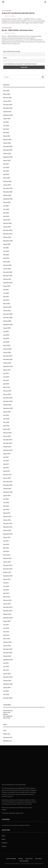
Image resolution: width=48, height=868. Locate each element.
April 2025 (6, 132)
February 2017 (7, 475)
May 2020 (6, 338)
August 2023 (7, 202)
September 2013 (8, 618)
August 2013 (7, 621)
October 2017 (7, 447)
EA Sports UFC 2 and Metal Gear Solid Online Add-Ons (18, 13)
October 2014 (7, 572)
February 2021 (7, 307)
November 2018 (8, 401)
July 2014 (6, 583)
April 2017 (6, 468)
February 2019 (7, 391)
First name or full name (12, 51)
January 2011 (7, 674)
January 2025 (7, 143)
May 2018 (6, 422)
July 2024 (6, 164)
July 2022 (6, 248)
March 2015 (7, 555)
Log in (5, 730)
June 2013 (6, 628)
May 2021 (6, 297)
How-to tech (7, 712)
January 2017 (7, 478)
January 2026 (7, 101)
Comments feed (8, 737)
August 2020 (7, 328)
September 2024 (8, 157)
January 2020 (7, 352)
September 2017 (8, 450)
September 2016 (8, 492)
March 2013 (7, 639)
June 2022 (6, 251)
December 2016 (8, 482)
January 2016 (7, 520)
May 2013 (6, 632)
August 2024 (7, 160)
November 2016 (8, 485)
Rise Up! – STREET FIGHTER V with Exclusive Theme (17, 30)
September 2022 (8, 241)
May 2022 (6, 255)
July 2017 (6, 457)
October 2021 (7, 279)
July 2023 (6, 206)
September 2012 (8, 660)
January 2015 (7, 562)
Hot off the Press (7, 11)
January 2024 (7, 185)
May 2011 (6, 670)
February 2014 (7, 600)
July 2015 (6, 541)
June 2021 (6, 293)
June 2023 (6, 209)
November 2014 (8, 569)
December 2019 (8, 356)
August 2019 (7, 370)
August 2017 (7, 454)
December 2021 (8, 272)
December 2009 (8, 698)
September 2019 (8, 366)
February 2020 (7, 349)
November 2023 (8, 192)
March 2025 (7, 136)
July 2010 (6, 691)
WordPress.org (7, 741)
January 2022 (7, 269)
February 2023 (7, 223)
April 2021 (6, 300)
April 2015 (6, 551)
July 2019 (6, 373)
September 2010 (8, 684)
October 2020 (7, 321)
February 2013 (7, 642)
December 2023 (8, 188)
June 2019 (6, 377)
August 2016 (7, 495)
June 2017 (6, 461)
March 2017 (7, 471)
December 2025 (8, 105)
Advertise (5, 843)
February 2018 (7, 433)
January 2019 (7, 394)
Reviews (5, 714)
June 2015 (6, 544)
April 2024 (6, 174)
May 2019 (6, 380)
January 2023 (7, 227)
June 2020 (6, 335)
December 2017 (8, 440)
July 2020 (6, 331)
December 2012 (8, 649)
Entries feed (7, 734)
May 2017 (6, 464)
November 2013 (8, 611)
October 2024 (7, 153)
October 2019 (7, 363)
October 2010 (7, 680)
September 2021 (8, 283)
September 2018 (8, 408)
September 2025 (8, 115)
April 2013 (6, 635)
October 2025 (7, 112)
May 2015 (6, 548)
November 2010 (8, 677)
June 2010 (6, 694)
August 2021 (7, 286)
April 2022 (6, 258)
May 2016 (6, 506)
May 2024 (6, 171)
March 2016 (7, 513)
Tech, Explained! (8, 716)
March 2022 (7, 262)
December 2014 (8, 565)
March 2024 (7, 178)
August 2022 (7, 244)
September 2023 (8, 199)
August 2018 (7, 412)
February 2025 (7, 139)
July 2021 (6, 290)
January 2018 (7, 436)
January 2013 (7, 646)
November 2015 (8, 527)
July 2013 (6, 625)
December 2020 (8, 314)
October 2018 (7, 405)
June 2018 (6, 419)
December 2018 (8, 398)
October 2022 (7, 237)
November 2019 (8, 359)
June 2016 (6, 502)
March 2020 (7, 345)
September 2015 (8, 534)
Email (5, 58)
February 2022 (7, 265)
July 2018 (6, 415)
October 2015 (7, 530)
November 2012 (8, 653)
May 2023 (6, 213)
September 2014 (8, 576)
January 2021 (7, 311)
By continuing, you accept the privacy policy (20, 64)
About (4, 839)
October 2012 (7, 656)
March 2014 (7, 597)
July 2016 (6, 499)
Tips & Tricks (7, 718)
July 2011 (6, 663)
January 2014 (7, 604)
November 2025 (8, 108)
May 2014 (6, 590)
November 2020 (8, 317)
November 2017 (8, 443)
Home (4, 836)
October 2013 (7, 614)
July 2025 (6, 122)
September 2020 (8, 324)
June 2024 (6, 167)
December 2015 (8, 523)
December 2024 (8, 146)
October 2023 (7, 195)
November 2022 (8, 234)
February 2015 (7, 558)
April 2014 (6, 593)
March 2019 (7, 387)
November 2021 (8, 276)
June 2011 (6, 667)
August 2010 (7, 687)
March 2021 (7, 304)
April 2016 (6, 509)
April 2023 (6, 216)
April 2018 (6, 426)
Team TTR (7, 16)
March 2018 (7, 429)
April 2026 (6, 91)
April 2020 (6, 342)
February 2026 (7, 98)
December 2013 (8, 607)
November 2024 (8, 150)
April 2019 (6, 384)
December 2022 (8, 230)
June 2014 (6, 586)
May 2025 (6, 129)
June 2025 (6, 126)
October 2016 (7, 489)
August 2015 (7, 537)
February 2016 (7, 516)
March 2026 (7, 94)
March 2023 (7, 220)
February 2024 (7, 181)
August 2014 (7, 579)
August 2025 (7, 119)
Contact (4, 846)
